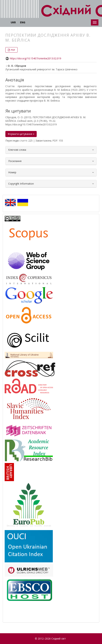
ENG (23, 22)
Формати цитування (21, 134)
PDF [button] (13, 50)
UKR (13, 22)
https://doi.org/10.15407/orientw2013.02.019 (36, 58)
